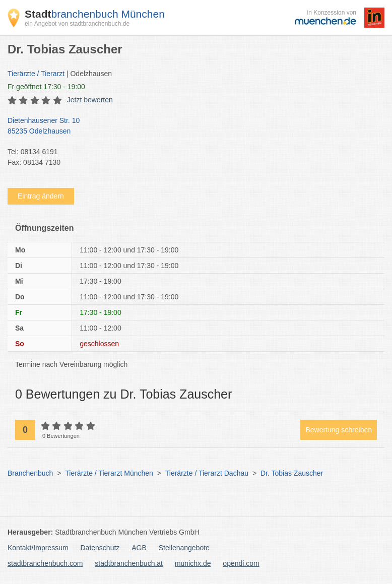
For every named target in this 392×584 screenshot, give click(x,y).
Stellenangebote (184, 548)
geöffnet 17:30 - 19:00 (46, 87)
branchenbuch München (95, 14)
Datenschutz (100, 548)
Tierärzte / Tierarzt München (109, 473)
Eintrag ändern (41, 196)
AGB (139, 548)
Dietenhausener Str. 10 (191, 126)
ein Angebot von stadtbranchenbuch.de (77, 24)
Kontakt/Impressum (38, 548)
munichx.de (193, 563)
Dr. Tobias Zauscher (292, 473)
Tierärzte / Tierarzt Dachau (207, 473)
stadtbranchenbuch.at (129, 563)
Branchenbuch (30, 473)
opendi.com (241, 563)
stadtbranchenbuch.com (45, 563)
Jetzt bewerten (90, 100)
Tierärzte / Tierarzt (36, 74)
